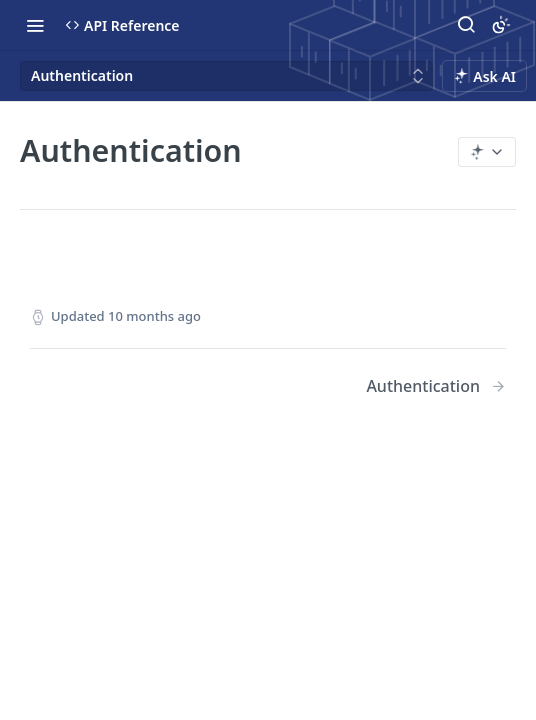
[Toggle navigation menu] (35, 25)
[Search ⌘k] (466, 25)
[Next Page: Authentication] (436, 386)
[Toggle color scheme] (501, 25)
